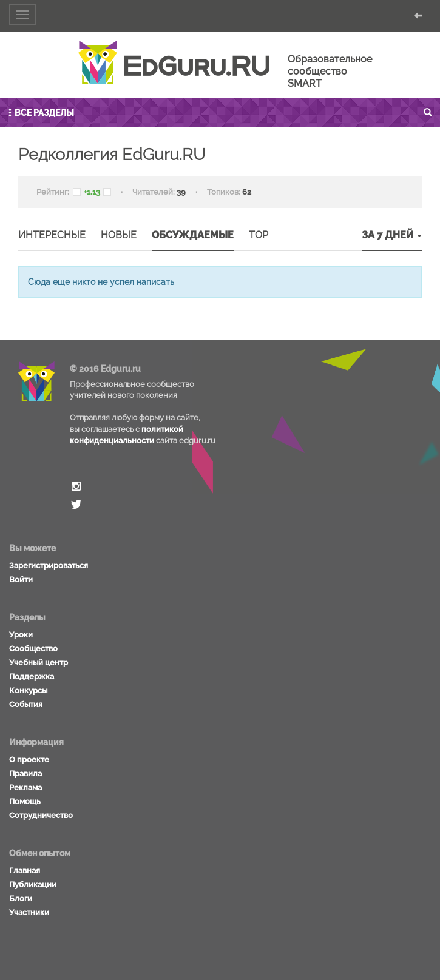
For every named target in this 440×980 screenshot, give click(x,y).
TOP (259, 235)
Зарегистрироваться (49, 566)
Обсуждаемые (193, 235)
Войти (21, 579)
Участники (29, 912)
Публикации (33, 884)
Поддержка (32, 676)
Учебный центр (39, 663)
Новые (119, 235)
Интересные (52, 235)
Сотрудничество (41, 815)
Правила (25, 774)
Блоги (21, 898)
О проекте (29, 760)
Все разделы (40, 113)
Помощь (25, 801)
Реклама (25, 787)
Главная (25, 871)
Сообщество (33, 649)
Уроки (21, 635)
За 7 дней (392, 235)
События (26, 704)
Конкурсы (28, 690)
